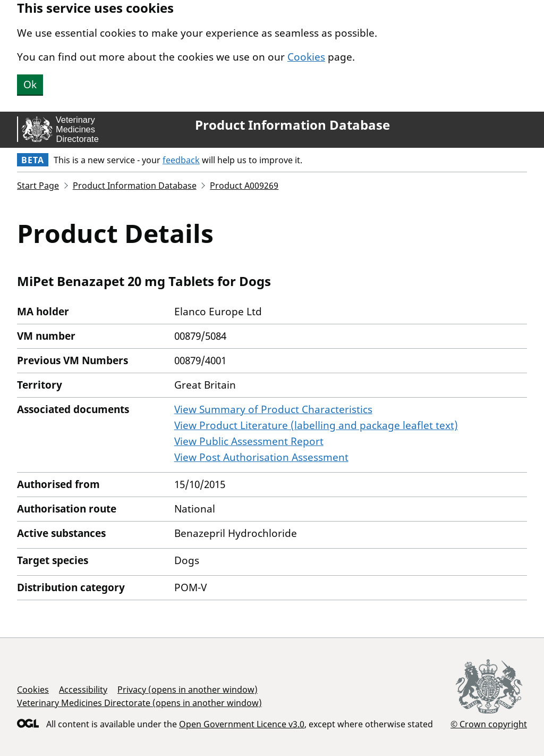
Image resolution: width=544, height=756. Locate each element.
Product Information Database (292, 125)
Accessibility (83, 690)
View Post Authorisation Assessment (261, 457)
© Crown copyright (489, 724)
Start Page (38, 186)
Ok (30, 85)
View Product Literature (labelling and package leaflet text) (316, 425)
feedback (181, 160)
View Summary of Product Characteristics (273, 409)
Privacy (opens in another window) (188, 690)
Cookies (306, 57)
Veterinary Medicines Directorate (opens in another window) (139, 703)
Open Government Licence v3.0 (242, 724)
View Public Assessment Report (249, 441)
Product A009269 (244, 186)
